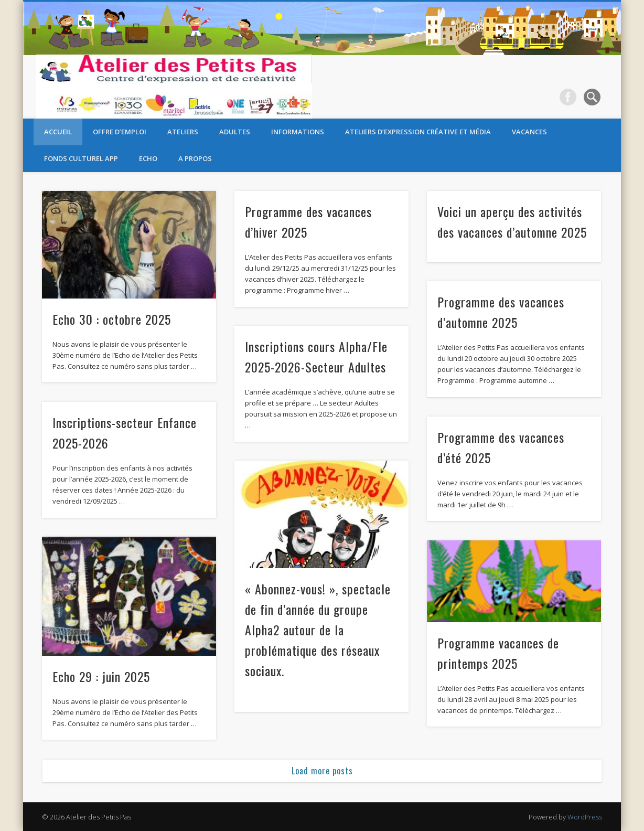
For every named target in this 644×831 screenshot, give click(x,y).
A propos (195, 158)
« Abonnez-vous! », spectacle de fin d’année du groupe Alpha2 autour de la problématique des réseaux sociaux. (318, 630)
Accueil (58, 132)
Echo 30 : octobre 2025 (112, 319)
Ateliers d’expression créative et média (418, 132)
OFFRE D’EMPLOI (120, 132)
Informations (298, 132)
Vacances (529, 132)
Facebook (568, 97)
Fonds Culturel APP (81, 158)
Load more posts (322, 771)
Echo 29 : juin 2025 (101, 676)
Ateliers (183, 132)
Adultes (235, 132)
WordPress (585, 817)
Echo (148, 158)
